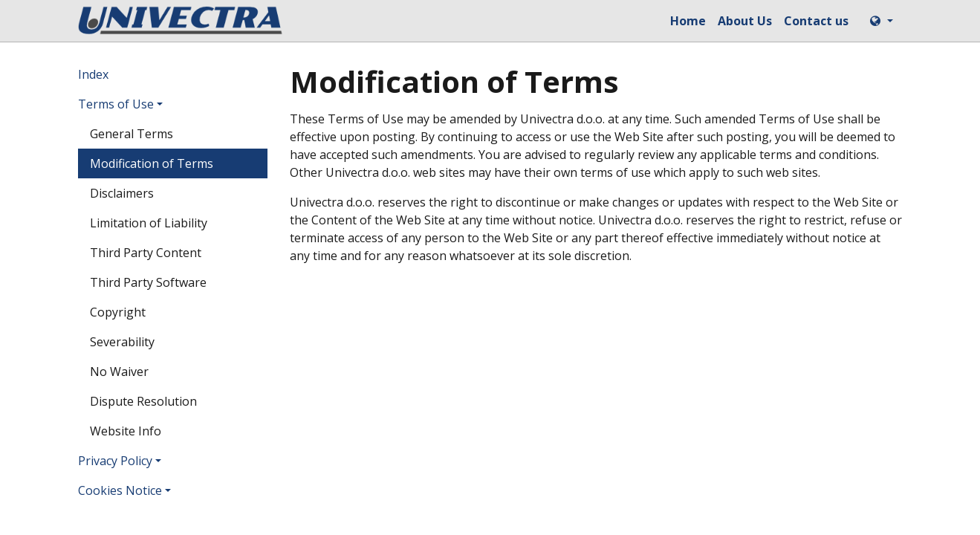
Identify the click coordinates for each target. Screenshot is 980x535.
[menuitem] (688, 21)
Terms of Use (116, 104)
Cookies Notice (120, 490)
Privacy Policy (115, 461)
